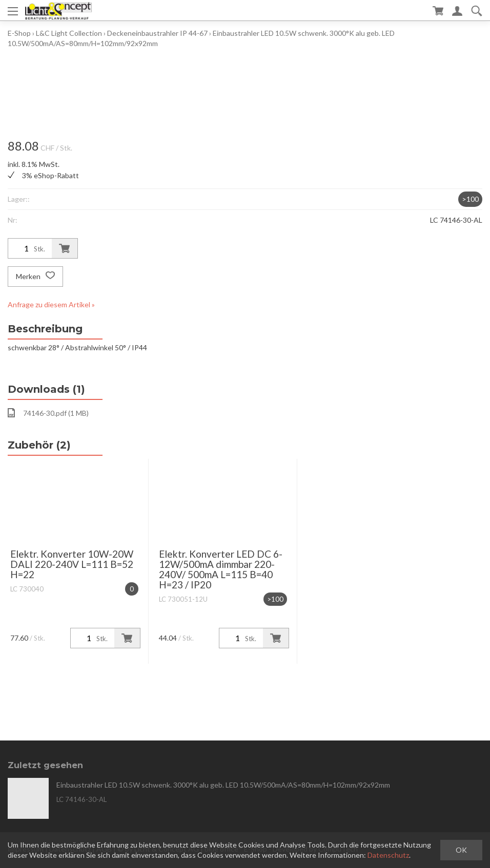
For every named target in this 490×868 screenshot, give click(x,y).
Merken (35, 277)
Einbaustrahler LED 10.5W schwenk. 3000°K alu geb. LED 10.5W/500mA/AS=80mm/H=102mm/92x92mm (223, 785)
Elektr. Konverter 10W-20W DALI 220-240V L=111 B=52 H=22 (72, 564)
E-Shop (19, 33)
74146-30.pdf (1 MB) (48, 413)
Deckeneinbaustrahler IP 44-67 (157, 33)
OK (461, 850)
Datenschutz (388, 855)
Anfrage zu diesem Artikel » (51, 304)
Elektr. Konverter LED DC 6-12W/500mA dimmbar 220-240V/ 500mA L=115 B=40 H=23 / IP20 (221, 569)
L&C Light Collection (69, 33)
